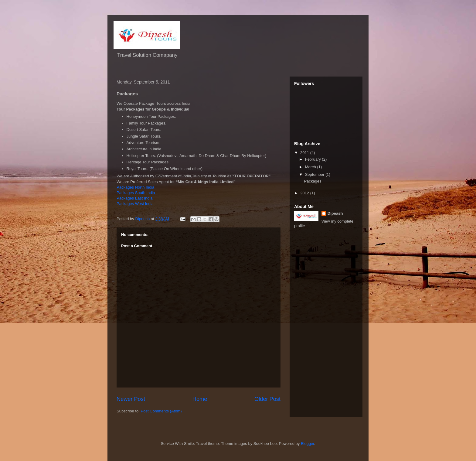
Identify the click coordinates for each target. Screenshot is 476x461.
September (315, 174)
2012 (305, 193)
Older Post (267, 399)
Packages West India (135, 204)
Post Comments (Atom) (161, 411)
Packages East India (135, 198)
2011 (305, 153)
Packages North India (135, 187)
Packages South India (136, 193)
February (314, 159)
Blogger (308, 444)
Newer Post (131, 399)
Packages (313, 181)
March (311, 167)
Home (200, 399)
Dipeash (335, 213)
